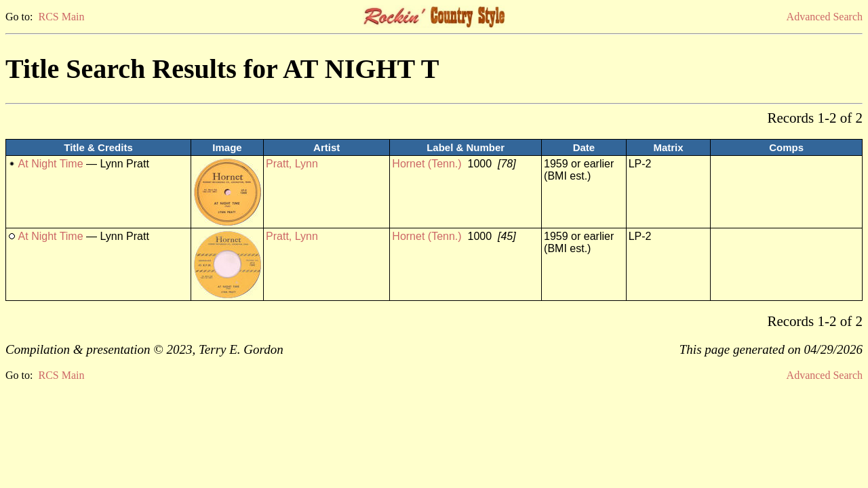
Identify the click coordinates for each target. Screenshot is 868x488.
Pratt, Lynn (292, 164)
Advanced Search (825, 17)
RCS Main (61, 17)
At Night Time (51, 164)
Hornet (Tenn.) (427, 164)
